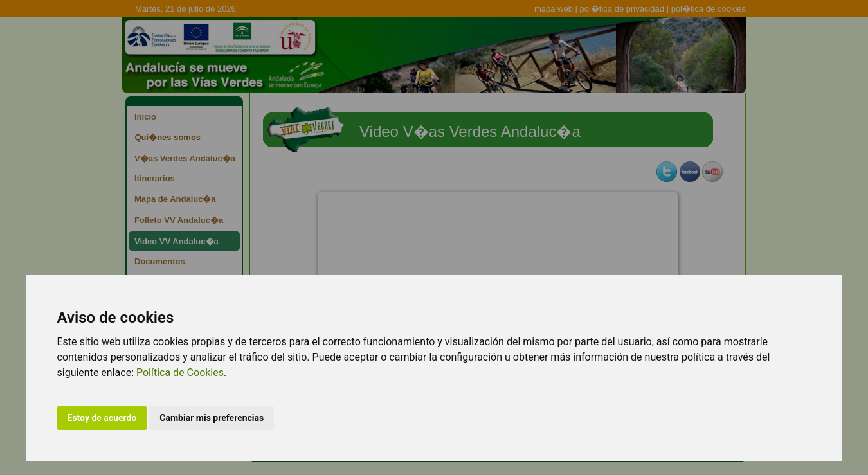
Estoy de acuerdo (102, 418)
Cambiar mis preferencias (212, 418)
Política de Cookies (180, 372)
